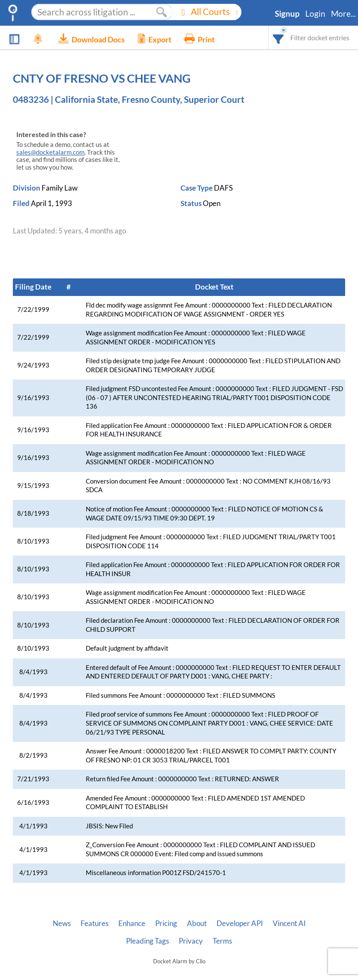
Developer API (240, 923)
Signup (287, 14)
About (197, 923)
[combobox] (278, 37)
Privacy (191, 941)
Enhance (132, 923)
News (62, 923)
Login (315, 14)
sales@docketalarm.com (50, 152)
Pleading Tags (147, 941)
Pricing (166, 923)
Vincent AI (289, 923)
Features (95, 923)
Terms (222, 941)
